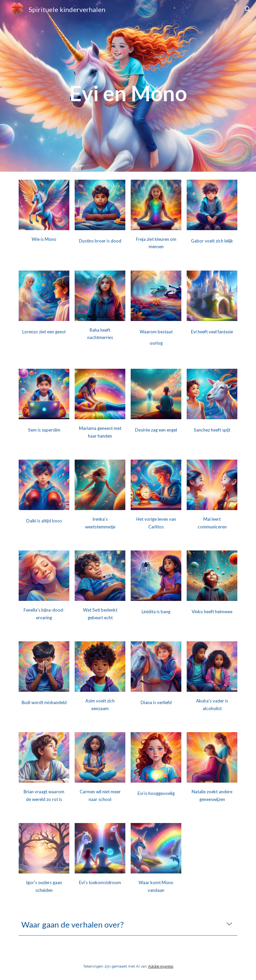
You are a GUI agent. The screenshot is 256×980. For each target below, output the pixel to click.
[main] (128, 86)
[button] (248, 9)
